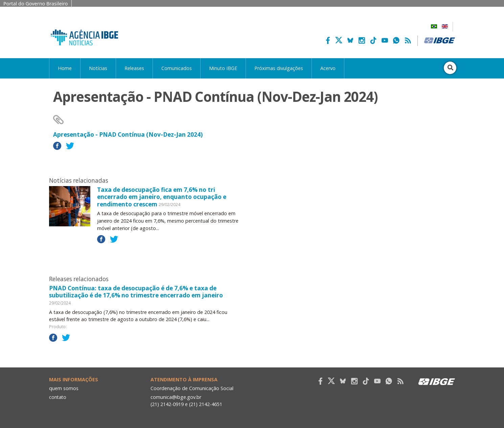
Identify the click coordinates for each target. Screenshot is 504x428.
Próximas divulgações (279, 68)
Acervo (328, 68)
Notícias (98, 68)
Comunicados (177, 68)
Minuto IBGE (223, 68)
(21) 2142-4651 (206, 404)
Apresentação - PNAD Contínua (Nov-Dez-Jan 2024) (128, 134)
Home (65, 68)
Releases (134, 68)
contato (58, 397)
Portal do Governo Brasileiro (36, 4)
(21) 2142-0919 (167, 404)
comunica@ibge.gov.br (176, 397)
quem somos (64, 388)
